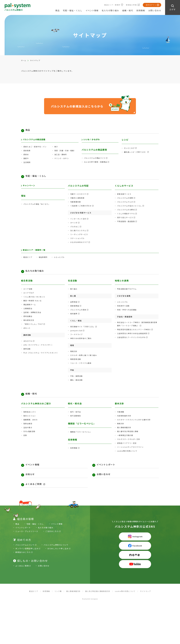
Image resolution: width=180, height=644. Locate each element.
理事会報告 (28, 431)
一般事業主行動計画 (126, 443)
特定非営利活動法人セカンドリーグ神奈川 (135, 336)
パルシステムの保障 (126, 202)
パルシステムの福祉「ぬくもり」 (38, 209)
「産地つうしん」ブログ (34, 331)
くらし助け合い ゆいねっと (35, 303)
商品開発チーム (30, 311)
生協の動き (28, 435)
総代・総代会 (76, 420)
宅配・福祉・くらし (39, 179)
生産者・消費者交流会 (33, 319)
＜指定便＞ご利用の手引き (82, 210)
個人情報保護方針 (125, 435)
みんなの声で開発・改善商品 (96, 165)
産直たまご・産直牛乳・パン (36, 149)
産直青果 (27, 153)
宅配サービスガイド (79, 198)
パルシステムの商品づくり (95, 161)
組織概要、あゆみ (31, 428)
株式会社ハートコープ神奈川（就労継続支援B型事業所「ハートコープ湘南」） (138, 331)
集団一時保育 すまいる (33, 307)
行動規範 (121, 420)
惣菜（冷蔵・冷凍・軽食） (66, 153)
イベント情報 (92, 10)
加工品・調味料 (61, 157)
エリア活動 (28, 295)
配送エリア (28, 262)
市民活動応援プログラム (128, 295)
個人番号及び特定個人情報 (128, 439)
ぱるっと (27, 335)
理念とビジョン (30, 424)
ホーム (24, 60)
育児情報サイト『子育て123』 (83, 333)
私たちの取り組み (38, 277)
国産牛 (26, 161)
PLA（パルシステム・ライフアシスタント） (42, 359)
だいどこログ (130, 149)
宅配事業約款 (76, 206)
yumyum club (77, 337)
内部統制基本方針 (125, 424)
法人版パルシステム (79, 234)
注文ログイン (151, 5)
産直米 (26, 157)
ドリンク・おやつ (62, 161)
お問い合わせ (155, 10)
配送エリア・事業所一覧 (36, 254)
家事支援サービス (125, 198)
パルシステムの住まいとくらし (130, 210)
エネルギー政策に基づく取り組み (84, 362)
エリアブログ (29, 299)
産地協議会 (28, 323)
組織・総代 (33, 401)
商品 (29, 130)
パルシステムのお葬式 (127, 214)
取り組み (74, 295)
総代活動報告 (76, 424)
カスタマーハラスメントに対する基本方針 (135, 428)
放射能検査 (75, 312)
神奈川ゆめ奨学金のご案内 (82, 345)
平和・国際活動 (77, 383)
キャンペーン (30, 190)
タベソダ (74, 227)
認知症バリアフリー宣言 (128, 451)
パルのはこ (75, 231)
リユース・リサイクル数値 (82, 370)
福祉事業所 (44, 262)
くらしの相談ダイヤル (127, 218)
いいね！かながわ (93, 141)
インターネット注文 (79, 223)
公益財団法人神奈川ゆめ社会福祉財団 (133, 340)
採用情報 (141, 10)
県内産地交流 (29, 327)
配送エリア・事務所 (112, 5)
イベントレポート (109, 473)
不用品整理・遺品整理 (127, 225)
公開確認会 (28, 315)
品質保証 (74, 308)
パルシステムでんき (126, 206)
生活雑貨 (27, 165)
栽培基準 (74, 320)
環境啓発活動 (76, 366)
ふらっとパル (61, 262)
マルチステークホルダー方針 (129, 447)
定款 (25, 443)
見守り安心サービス (126, 221)
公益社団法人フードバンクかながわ (132, 344)
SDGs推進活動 (30, 439)
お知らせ (32, 484)
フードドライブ (77, 341)
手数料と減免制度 (78, 202)
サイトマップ (145, 603)
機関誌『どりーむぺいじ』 (82, 440)
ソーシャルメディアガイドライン (131, 455)
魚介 (56, 149)
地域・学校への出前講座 (128, 316)
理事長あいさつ (30, 420)
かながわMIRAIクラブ (80, 246)
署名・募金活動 (77, 387)
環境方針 (74, 358)
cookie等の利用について (128, 459)
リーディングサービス (80, 238)
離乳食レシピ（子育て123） (136, 153)
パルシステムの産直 (79, 316)
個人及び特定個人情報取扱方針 (98, 603)
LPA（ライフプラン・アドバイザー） (39, 351)
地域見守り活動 (124, 312)
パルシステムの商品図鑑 (36, 141)
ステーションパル (78, 242)
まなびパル (28, 348)
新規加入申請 (131, 5)
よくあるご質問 (36, 495)
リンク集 (58, 603)
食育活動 (27, 355)
